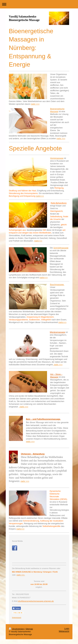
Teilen (16, 608)
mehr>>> (40, 196)
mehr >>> (35, 104)
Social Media (17, 541)
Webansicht (64, 631)
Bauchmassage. (57, 285)
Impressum (17, 617)
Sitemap (29, 629)
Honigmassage (57, 158)
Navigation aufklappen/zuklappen (39, 4)
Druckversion (17, 629)
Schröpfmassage (61, 248)
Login (67, 629)
